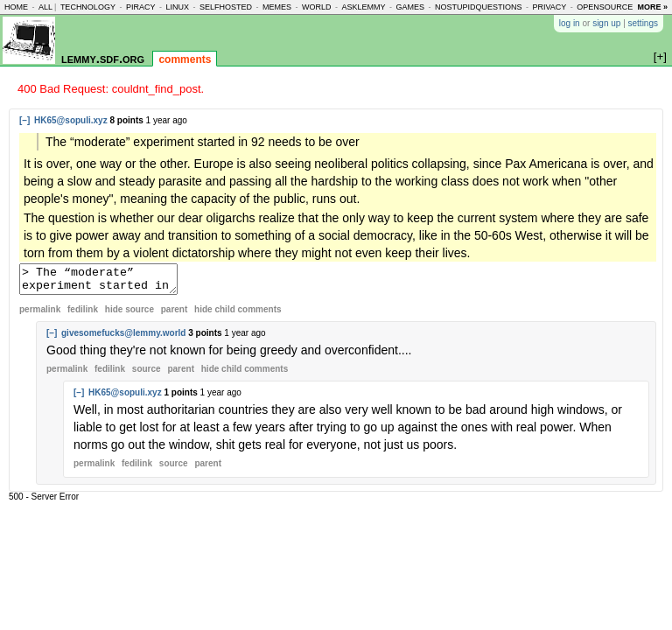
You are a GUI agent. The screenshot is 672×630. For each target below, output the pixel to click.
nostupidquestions (479, 7)
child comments (238, 315)
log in (570, 23)
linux (177, 7)
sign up (606, 23)
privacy (550, 7)
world (317, 7)
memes (277, 7)
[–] (24, 120)
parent (175, 315)
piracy (141, 7)
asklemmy (363, 7)
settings (643, 23)
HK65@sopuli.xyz (71, 120)
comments (185, 59)
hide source (129, 315)
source (147, 374)
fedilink (83, 315)
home (16, 7)
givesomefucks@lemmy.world (123, 338)
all (45, 7)
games (410, 7)
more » (652, 7)
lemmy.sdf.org (103, 58)
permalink (40, 315)
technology (88, 7)
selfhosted (226, 7)
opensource (605, 7)
